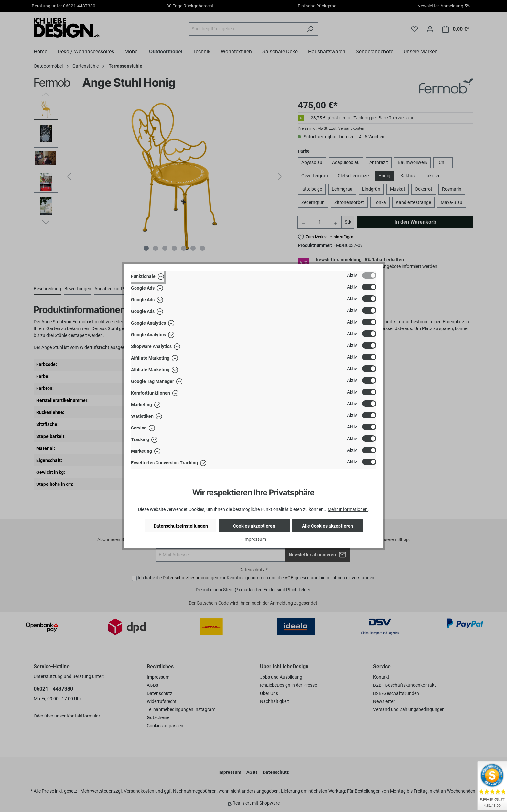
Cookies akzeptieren (254, 526)
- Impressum (254, 539)
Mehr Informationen (348, 509)
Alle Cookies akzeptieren (328, 526)
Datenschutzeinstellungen (181, 526)
